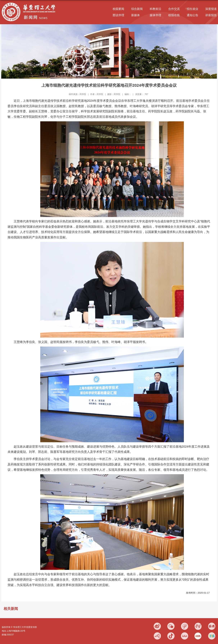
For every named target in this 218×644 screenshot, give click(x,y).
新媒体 (136, 15)
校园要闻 (118, 9)
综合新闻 (137, 9)
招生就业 (192, 9)
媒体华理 (155, 15)
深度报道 (211, 9)
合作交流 (174, 9)
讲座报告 (211, 15)
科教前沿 (155, 9)
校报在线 (174, 15)
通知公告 (192, 15)
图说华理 (118, 15)
